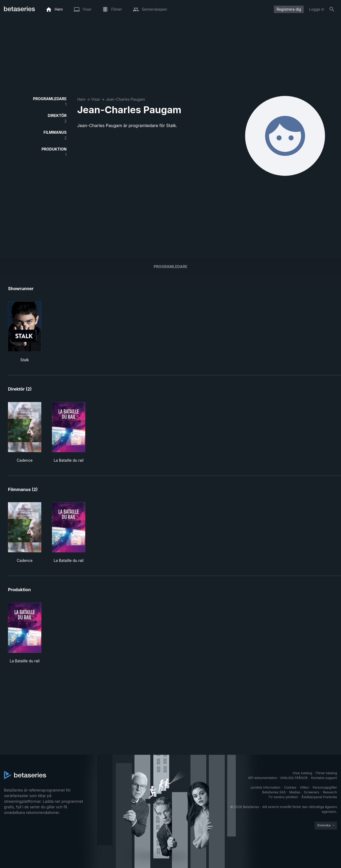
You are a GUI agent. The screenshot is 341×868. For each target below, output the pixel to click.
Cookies (290, 787)
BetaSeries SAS (274, 792)
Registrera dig (289, 9)
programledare (170, 267)
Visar (96, 99)
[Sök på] (332, 9)
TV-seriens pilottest (283, 797)
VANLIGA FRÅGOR (294, 778)
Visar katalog (302, 773)
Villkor (304, 787)
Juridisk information (265, 787)
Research (330, 792)
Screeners (312, 792)
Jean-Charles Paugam (125, 99)
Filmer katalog (326, 773)
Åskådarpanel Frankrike (319, 797)
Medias (295, 792)
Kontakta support (324, 778)
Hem (81, 99)
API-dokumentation (263, 778)
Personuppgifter (325, 787)
